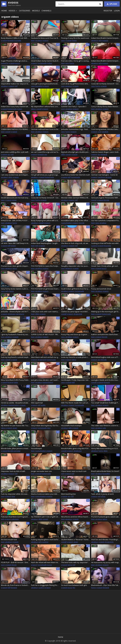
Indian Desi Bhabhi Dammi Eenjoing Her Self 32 (106, 38)
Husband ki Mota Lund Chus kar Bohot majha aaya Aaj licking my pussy (45, 38)
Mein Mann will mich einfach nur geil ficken (45, 357)
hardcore (101, 177)
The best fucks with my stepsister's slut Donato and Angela (76, 562)
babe (16, 382)
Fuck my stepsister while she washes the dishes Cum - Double (15, 494)
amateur (39, 40)
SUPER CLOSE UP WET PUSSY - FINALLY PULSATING (45, 334)
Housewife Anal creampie (71, 426)
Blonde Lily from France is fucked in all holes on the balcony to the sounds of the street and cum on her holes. (15, 585)
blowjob (11, 40)
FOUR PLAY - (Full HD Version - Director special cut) (15, 562)
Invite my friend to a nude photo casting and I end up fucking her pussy (76, 357)
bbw (13, 496)
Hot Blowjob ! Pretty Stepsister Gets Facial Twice (76, 380)
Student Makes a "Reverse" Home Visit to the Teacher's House (76, 539)
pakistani (15, 519)
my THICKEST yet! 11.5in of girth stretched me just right (45, 517)
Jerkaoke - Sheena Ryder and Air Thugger (15, 312)
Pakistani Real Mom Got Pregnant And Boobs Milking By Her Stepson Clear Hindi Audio (15, 517)
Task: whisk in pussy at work (102, 494)
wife (100, 40)
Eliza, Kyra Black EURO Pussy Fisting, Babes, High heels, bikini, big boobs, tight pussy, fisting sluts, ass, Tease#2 (15, 380)
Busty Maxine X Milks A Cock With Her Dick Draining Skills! (15, 38)
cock (99, 132)
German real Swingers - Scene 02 (104, 175)
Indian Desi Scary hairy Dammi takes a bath (15, 106)
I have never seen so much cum (74, 471)
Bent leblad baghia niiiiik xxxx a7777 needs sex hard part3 (106, 357)
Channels (46, 11)
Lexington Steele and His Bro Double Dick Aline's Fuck (106, 380)
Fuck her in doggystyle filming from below (45, 585)
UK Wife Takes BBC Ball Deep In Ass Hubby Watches (15, 243)
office (103, 496)
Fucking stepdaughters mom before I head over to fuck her (45, 539)
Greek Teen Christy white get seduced (106, 266)
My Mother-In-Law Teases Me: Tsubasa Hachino (15, 426)
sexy (63, 40)
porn (63, 109)
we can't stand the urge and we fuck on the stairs (45, 152)
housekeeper (37, 448)
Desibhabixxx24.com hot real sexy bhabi (15, 198)
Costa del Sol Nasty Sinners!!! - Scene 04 (106, 84)
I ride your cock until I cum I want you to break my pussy (45, 312)
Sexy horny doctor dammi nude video (15, 289)
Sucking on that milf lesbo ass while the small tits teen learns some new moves (106, 243)
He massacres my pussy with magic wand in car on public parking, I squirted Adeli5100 (106, 562)
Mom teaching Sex (68, 494)
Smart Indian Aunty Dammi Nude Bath (45, 61)
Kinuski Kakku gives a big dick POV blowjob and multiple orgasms (76, 448)
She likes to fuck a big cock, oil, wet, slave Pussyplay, (76, 243)
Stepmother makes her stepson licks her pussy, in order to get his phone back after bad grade (15, 84)
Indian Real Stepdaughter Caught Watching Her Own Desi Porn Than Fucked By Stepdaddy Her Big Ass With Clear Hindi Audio (45, 243)
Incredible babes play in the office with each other (76, 220)
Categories (25, 11)
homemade (42, 63)
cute (104, 428)
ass (9, 154)
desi (49, 428)
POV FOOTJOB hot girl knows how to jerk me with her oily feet (45, 289)
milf (16, 86)
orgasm (4, 40)
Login (117, 11)
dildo (63, 154)
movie (14, 565)
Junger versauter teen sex (41, 471)
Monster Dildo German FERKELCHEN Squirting (76, 198)
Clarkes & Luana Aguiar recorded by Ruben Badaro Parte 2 (76, 312)
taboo (33, 109)
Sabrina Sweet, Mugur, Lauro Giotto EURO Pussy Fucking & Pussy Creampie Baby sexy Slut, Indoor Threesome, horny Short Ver (106, 152)
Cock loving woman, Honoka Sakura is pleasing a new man (106, 129)
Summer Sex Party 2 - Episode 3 (74, 106)
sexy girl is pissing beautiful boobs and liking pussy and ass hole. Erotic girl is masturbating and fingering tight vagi (45, 84)
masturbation (67, 223)
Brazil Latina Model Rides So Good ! (105, 471)
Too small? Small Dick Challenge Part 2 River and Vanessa (106, 403)
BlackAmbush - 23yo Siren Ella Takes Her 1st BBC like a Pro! (106, 585)
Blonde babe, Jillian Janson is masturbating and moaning (15, 448)
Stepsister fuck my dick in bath (13, 471)
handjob (105, 132)
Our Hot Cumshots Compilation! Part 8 (106, 220)
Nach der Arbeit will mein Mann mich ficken (45, 562)
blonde (106, 200)
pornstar (17, 451)
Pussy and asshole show (101, 289)
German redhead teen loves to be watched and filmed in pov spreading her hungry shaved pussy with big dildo (45, 129)
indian (74, 40)
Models (36, 11)
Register (108, 11)
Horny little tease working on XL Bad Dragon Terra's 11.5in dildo (106, 448)
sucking (94, 246)
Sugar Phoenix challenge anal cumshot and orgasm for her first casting (15, 61)
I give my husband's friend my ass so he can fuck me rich (15, 334)
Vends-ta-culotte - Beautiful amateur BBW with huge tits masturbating (15, 403)
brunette (18, 40)
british (13, 246)
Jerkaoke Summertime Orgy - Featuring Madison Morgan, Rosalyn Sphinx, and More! (76, 129)
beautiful (5, 63)
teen (33, 40)
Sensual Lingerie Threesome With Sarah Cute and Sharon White (106, 198)
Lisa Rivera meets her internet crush (76, 175)
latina (74, 360)
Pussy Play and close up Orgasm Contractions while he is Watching (76, 334)
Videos (13, 11)
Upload (112, 4)
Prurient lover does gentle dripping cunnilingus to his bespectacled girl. (15, 266)
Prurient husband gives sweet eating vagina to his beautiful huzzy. (106, 517)
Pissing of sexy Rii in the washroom (75, 38)
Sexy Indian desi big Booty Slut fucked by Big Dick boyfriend (45, 426)
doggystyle (78, 314)
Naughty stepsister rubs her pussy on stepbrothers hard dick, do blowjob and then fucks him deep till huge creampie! (76, 266)
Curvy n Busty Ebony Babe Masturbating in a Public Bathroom (106, 106)
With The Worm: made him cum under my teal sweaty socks (76, 403)
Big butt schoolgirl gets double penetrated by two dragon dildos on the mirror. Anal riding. (76, 152)
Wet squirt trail (37, 403)
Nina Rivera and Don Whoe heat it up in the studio (76, 517)
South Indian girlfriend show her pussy (76, 289)
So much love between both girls (74, 585)
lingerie (10, 382)
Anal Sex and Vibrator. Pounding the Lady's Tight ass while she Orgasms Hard (106, 539)
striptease (12, 314)
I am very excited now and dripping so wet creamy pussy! (15, 175)
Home (4, 11)
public (43, 405)
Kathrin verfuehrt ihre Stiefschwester (106, 334)
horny (72, 63)
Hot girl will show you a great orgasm (45, 175)
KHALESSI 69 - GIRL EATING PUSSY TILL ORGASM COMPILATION (15, 220)
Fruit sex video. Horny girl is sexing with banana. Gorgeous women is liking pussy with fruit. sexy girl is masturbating (76, 61)
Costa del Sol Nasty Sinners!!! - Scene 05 (45, 198)
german (108, 177)
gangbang (20, 314)
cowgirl (39, 109)
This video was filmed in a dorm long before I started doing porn (106, 426)
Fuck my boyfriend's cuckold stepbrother (15, 357)
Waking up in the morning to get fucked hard (106, 312)
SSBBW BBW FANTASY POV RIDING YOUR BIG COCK (15, 129)
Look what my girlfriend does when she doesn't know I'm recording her (76, 84)
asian (15, 428)
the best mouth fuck (9, 539)
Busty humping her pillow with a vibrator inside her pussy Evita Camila (45, 220)
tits (74, 588)
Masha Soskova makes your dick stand (45, 494)
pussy (18, 63)
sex (46, 154)
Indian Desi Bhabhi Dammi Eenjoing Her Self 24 (106, 61)
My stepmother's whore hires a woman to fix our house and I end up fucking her (45, 106)
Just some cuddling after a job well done (15, 152)
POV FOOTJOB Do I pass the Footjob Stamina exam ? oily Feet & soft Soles (45, 266)
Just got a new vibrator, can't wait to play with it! (45, 380)
